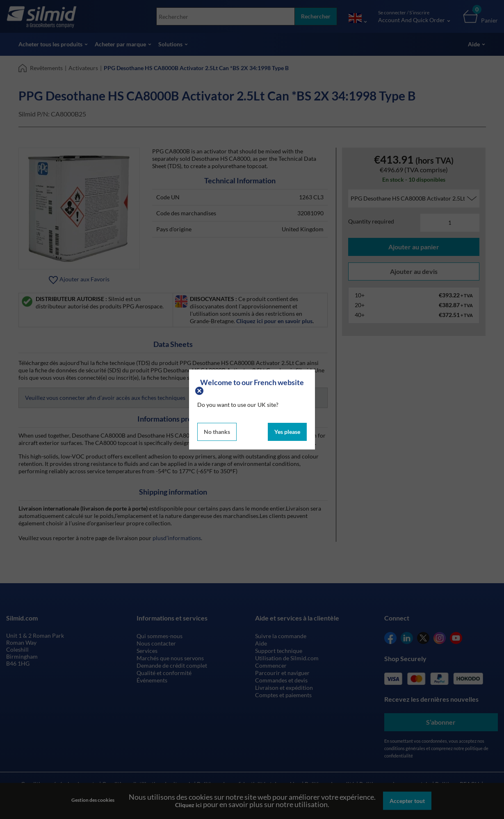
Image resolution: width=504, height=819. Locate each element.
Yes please (287, 432)
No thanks (217, 432)
